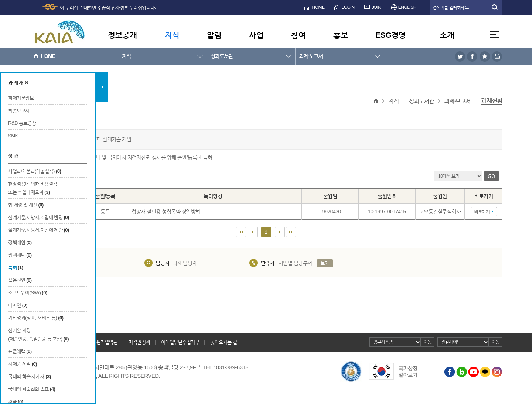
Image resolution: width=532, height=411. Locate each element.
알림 (214, 35)
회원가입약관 (105, 342)
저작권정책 (139, 342)
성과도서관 (222, 56)
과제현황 (492, 101)
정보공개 (122, 35)
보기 (325, 263)
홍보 (340, 35)
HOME (318, 7)
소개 (447, 35)
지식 (172, 35)
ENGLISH (407, 7)
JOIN (376, 7)
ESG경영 (391, 35)
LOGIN (348, 7)
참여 (298, 35)
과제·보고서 (311, 56)
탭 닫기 (102, 87)
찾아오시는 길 (224, 342)
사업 (256, 35)
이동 (428, 342)
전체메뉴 (494, 35)
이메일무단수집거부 (180, 342)
